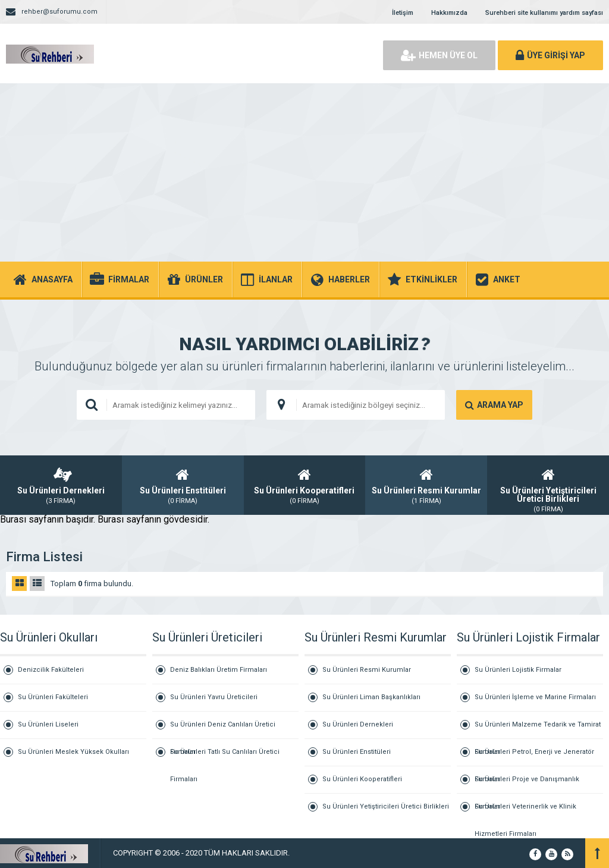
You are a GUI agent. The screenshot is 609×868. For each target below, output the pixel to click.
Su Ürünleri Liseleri (48, 724)
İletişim (403, 13)
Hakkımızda (449, 13)
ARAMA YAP (494, 405)
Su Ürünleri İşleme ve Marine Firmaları (535, 697)
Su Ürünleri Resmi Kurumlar (367, 670)
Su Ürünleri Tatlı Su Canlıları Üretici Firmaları (225, 757)
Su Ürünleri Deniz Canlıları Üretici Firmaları (223, 730)
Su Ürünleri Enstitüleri (357, 752)
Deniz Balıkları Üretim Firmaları (219, 670)
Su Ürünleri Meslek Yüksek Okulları (73, 752)
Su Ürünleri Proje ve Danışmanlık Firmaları (527, 784)
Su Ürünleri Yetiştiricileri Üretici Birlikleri (386, 806)
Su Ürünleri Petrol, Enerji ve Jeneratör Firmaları (534, 757)
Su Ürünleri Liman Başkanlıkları (371, 697)
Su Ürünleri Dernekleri (358, 724)
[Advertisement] (304, 172)
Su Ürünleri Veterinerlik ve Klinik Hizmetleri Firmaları (525, 812)
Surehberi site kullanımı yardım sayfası (544, 13)
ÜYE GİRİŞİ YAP (550, 55)
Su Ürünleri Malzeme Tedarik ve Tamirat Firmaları (538, 730)
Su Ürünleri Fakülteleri (53, 697)
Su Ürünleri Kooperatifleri (362, 779)
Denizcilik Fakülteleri (51, 670)
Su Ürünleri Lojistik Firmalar (518, 670)
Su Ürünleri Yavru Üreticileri (214, 697)
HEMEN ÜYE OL (439, 55)
